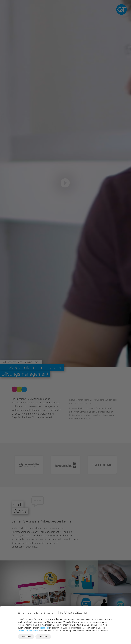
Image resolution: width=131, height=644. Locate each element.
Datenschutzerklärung (28, 631)
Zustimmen (26, 637)
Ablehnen (43, 637)
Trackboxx (44, 628)
